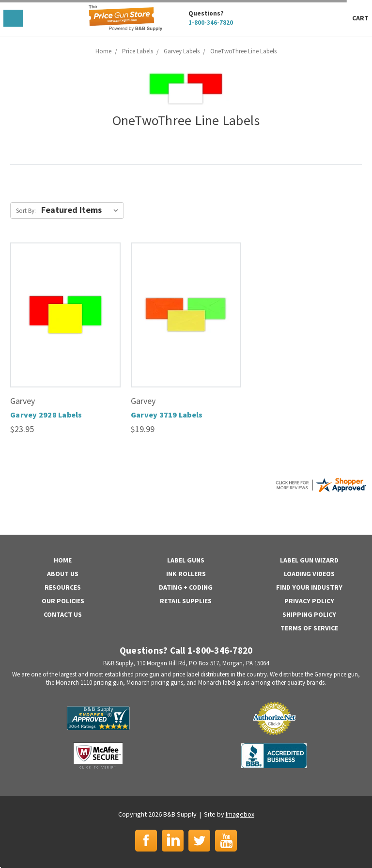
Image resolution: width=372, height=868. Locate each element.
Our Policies (63, 601)
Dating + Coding (186, 587)
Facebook (146, 841)
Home (63, 560)
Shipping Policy (309, 614)
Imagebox (240, 814)
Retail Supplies (186, 601)
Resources (63, 587)
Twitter (199, 841)
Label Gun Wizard (309, 560)
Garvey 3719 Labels (167, 415)
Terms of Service (309, 628)
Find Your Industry (309, 587)
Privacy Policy (309, 601)
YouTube (226, 841)
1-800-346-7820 (211, 23)
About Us (63, 574)
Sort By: (26, 211)
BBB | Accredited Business (274, 756)
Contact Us (63, 614)
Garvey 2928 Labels (46, 415)
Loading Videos (309, 574)
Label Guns (186, 560)
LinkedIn (173, 841)
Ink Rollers (186, 574)
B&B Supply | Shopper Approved (98, 718)
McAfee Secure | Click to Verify (98, 755)
